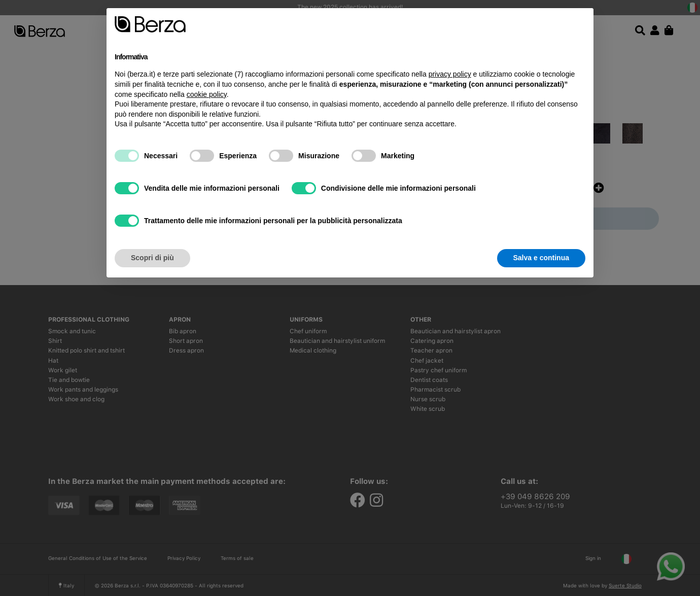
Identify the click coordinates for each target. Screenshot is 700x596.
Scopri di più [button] (152, 258)
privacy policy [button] (450, 74)
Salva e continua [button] (541, 258)
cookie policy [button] (207, 94)
